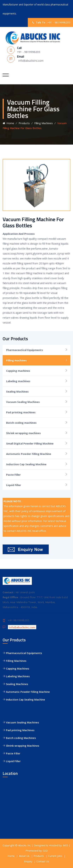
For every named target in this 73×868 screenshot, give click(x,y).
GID (45, 851)
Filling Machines (44, 123)
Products (24, 123)
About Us (24, 856)
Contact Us (43, 861)
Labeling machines (18, 381)
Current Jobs (55, 856)
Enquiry (28, 861)
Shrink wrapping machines (23, 433)
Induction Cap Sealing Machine (26, 464)
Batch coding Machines (19, 738)
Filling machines (16, 360)
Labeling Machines (16, 676)
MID (66, 845)
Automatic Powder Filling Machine (29, 454)
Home (8, 123)
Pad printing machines (21, 412)
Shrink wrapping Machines (21, 746)
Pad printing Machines (19, 730)
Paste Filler (13, 475)
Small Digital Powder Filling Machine (30, 443)
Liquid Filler (14, 485)
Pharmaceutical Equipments (25, 350)
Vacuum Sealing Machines (23, 402)
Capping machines (18, 371)
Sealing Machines (17, 391)
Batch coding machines (21, 423)
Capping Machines (16, 668)
